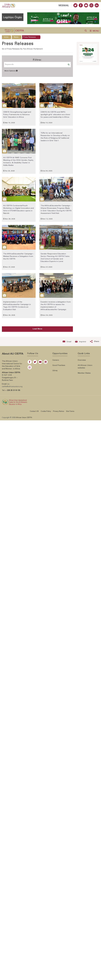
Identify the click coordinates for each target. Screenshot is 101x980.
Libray (55, 372)
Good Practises (59, 367)
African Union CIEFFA (24, 419)
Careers (56, 362)
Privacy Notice (59, 413)
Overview (82, 362)
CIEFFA (20, 32)
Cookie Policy (46, 413)
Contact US (34, 413)
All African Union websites (85, 368)
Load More (37, 330)
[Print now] (81, 343)
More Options (11, 72)
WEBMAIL (64, 6)
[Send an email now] (67, 343)
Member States (84, 375)
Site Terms (70, 413)
